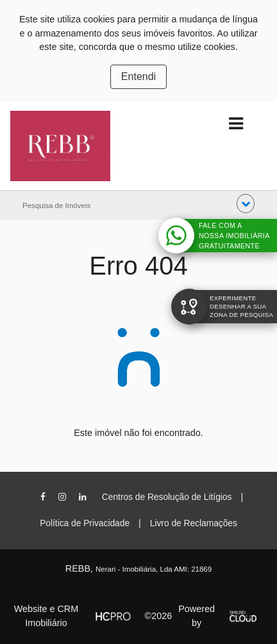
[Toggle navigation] (236, 124)
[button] (246, 204)
